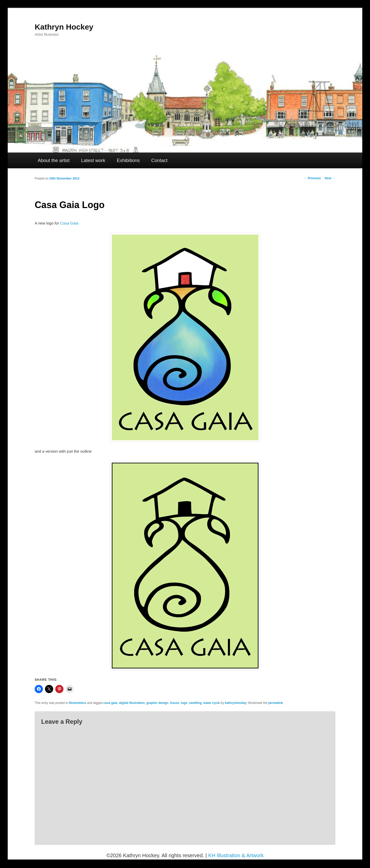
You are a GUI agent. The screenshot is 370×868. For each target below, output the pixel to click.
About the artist (54, 160)
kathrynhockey (236, 703)
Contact (159, 160)
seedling (195, 703)
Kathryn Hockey (64, 27)
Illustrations (78, 703)
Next (330, 178)
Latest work (93, 160)
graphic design (157, 703)
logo (184, 703)
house (175, 703)
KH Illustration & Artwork (236, 855)
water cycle (212, 703)
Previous (312, 178)
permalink (276, 703)
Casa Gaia (69, 223)
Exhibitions (128, 160)
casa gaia (110, 703)
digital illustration (132, 703)
